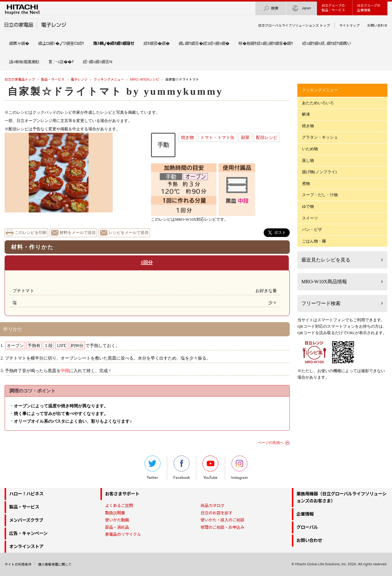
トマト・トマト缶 (217, 137)
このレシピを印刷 (31, 233)
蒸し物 (308, 160)
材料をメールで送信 (78, 233)
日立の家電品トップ (20, 79)
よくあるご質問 (119, 505)
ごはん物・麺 (314, 241)
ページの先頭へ (271, 443)
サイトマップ (349, 25)
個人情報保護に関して (55, 564)
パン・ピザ (312, 229)
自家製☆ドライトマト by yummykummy (115, 91)
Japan (302, 8)
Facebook (182, 468)
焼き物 (187, 137)
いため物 (310, 149)
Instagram (239, 468)
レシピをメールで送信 (129, 233)
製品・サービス (53, 79)
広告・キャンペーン (28, 533)
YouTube (210, 468)
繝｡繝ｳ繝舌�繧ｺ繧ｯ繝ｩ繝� (204, 43)
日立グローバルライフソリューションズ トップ (294, 25)
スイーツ (310, 218)
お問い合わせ (377, 25)
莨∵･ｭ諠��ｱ (61, 62)
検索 (271, 8)
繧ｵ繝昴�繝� (157, 43)
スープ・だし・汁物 (320, 195)
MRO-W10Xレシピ (145, 79)
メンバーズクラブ (26, 520)
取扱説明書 (115, 513)
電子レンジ (79, 79)
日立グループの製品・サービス (333, 8)
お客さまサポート (122, 494)
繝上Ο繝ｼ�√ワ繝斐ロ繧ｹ (61, 43)
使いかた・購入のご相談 (222, 520)
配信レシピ (267, 137)
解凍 (306, 114)
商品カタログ (213, 505)
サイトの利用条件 (18, 564)
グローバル (307, 527)
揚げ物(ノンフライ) (319, 172)
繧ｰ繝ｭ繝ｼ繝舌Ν (98, 62)
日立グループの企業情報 (369, 8)
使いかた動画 (117, 520)
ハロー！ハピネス (26, 494)
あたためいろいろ (318, 103)
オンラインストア (26, 547)
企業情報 (305, 514)
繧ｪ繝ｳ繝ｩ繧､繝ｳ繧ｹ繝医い (327, 43)
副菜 (245, 137)
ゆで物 (308, 206)
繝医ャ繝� (19, 43)
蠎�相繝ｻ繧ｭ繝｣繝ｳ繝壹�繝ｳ (266, 43)
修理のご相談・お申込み (222, 527)
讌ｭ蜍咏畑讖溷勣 (24, 62)
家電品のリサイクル (123, 534)
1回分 (147, 263)
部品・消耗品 (117, 527)
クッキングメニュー (109, 79)
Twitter (153, 468)
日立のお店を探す (217, 513)
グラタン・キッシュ (320, 137)
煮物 (306, 183)
